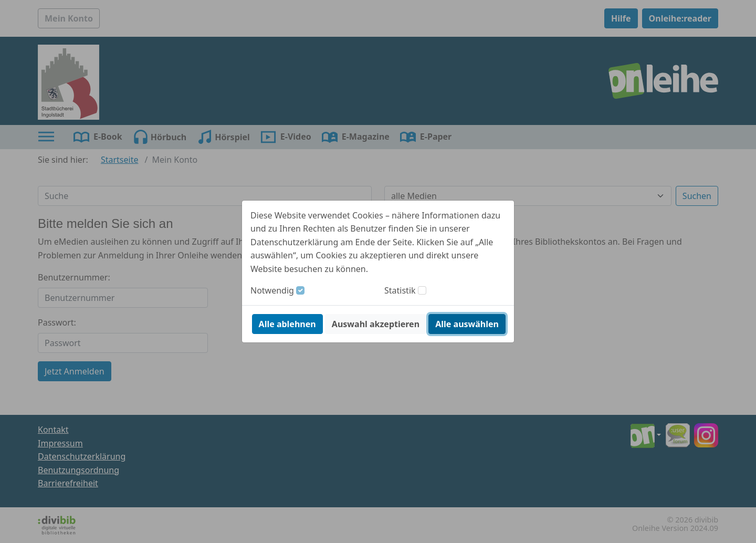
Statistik (400, 290)
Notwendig (272, 290)
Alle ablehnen (287, 324)
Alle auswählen (467, 324)
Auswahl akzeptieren (376, 324)
